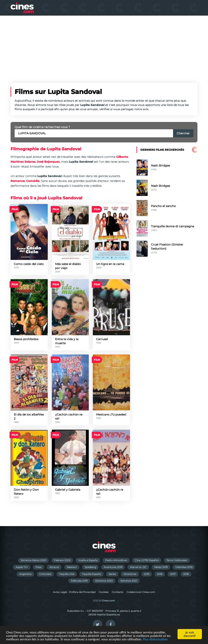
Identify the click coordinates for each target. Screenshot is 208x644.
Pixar (39, 567)
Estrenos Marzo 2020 (34, 560)
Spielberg (90, 567)
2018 (186, 574)
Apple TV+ (22, 567)
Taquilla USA (67, 574)
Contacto (118, 592)
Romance (18, 181)
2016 (160, 574)
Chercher (183, 133)
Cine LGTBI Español (147, 560)
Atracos (54, 567)
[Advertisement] (104, 46)
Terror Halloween (177, 560)
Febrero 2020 (62, 560)
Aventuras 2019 (113, 567)
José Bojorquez (48, 162)
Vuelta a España (88, 560)
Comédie (33, 181)
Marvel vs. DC (138, 567)
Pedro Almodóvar (116, 560)
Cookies (104, 592)
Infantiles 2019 (184, 567)
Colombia (45, 574)
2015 (147, 574)
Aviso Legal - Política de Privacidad (74, 592)
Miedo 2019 (161, 567)
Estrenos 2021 (129, 581)
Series (112, 574)
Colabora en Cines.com (141, 592)
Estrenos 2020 (104, 581)
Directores (130, 574)
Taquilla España (92, 574)
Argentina (25, 574)
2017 (173, 574)
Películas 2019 (79, 581)
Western (72, 567)
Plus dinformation (155, 639)
